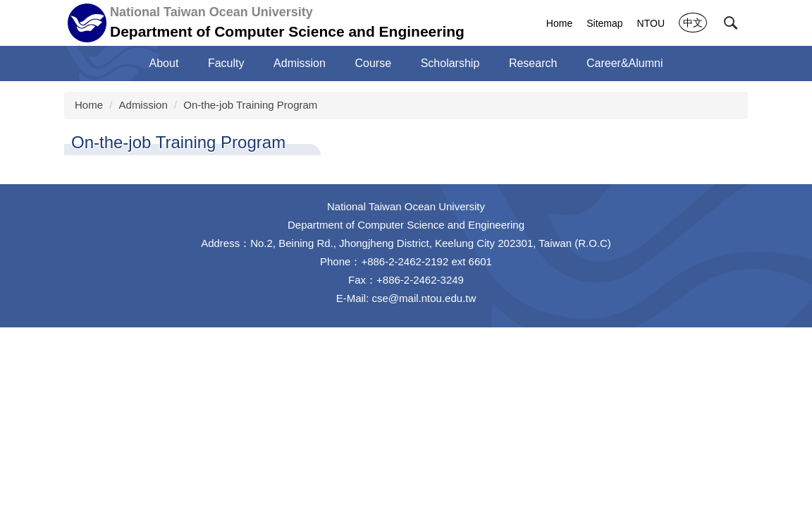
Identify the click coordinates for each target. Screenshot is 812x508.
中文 (693, 23)
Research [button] (533, 63)
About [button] (164, 63)
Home (559, 23)
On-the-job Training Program (250, 105)
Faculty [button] (226, 63)
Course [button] (374, 63)
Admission (300, 63)
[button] (731, 23)
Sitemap (604, 23)
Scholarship (450, 63)
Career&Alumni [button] (625, 63)
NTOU (651, 23)
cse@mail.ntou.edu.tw (424, 298)
